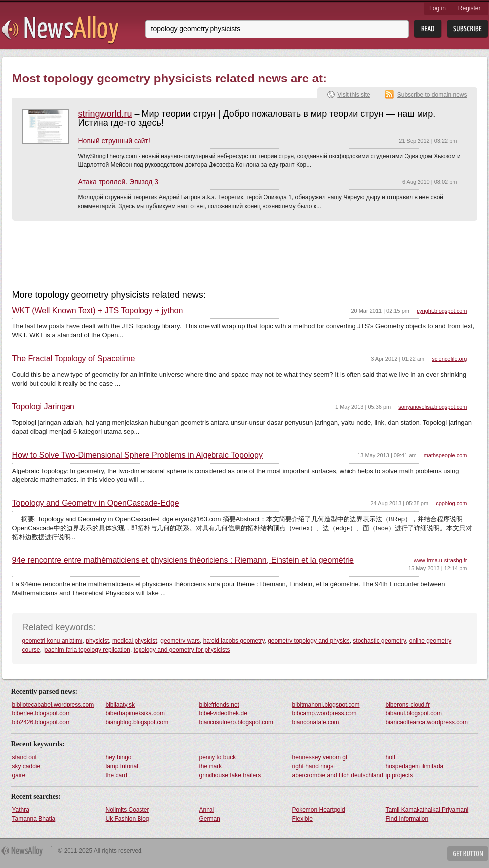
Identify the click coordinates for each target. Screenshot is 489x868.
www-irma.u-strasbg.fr (440, 560)
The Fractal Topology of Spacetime (74, 359)
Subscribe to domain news (432, 95)
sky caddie (27, 766)
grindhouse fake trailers (230, 775)
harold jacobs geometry (234, 641)
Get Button (468, 853)
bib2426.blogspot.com (41, 722)
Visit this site (353, 95)
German (210, 819)
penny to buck (218, 757)
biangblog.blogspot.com (137, 722)
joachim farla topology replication (87, 650)
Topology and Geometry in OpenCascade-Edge (96, 503)
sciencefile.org (449, 359)
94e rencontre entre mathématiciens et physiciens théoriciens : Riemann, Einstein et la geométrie (183, 560)
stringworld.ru (105, 114)
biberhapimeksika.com (135, 713)
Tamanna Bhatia (34, 819)
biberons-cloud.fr (408, 705)
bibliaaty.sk (120, 705)
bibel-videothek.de (223, 713)
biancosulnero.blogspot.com (236, 722)
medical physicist (135, 641)
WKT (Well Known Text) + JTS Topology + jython (98, 311)
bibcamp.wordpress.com (325, 713)
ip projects (399, 775)
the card (116, 775)
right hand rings (313, 766)
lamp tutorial (122, 766)
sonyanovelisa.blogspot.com (432, 407)
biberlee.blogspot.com (41, 713)
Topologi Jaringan (43, 407)
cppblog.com (451, 503)
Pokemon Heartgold (319, 810)
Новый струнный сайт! (114, 141)
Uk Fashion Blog (128, 819)
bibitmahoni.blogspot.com (326, 705)
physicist (97, 641)
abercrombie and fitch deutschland (338, 775)
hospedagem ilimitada (415, 766)
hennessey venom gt (320, 757)
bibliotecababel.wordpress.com (53, 705)
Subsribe (467, 29)
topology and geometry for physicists (182, 650)
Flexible (303, 819)
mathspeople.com (446, 455)
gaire (19, 775)
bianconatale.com (316, 722)
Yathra (21, 810)
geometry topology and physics (309, 641)
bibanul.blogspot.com (414, 713)
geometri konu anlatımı (53, 641)
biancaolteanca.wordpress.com (427, 722)
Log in (438, 8)
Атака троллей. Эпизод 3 (119, 182)
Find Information (407, 819)
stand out (25, 757)
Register (469, 8)
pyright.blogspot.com (442, 311)
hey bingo (119, 757)
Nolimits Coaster (128, 810)
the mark (211, 766)
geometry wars (180, 641)
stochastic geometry (379, 641)
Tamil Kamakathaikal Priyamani (427, 810)
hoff (391, 757)
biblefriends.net (219, 705)
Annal (207, 810)
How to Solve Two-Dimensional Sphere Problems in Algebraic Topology (138, 455)
